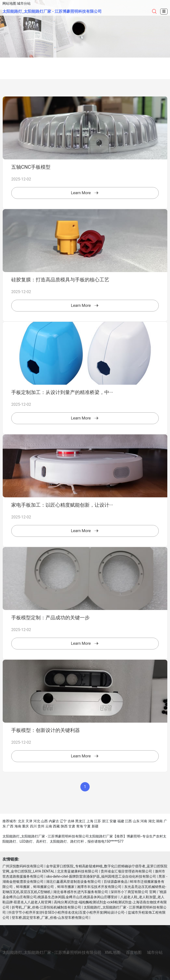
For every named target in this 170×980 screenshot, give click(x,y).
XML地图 (113, 952)
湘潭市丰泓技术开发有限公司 (99, 887)
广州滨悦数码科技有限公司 (23, 866)
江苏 (97, 821)
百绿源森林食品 (116, 882)
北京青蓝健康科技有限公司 (78, 871)
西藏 (56, 826)
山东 (136, 821)
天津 (29, 821)
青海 (80, 826)
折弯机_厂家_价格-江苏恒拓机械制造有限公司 (46, 907)
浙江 (105, 821)
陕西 (64, 826)
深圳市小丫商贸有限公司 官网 (133, 892)
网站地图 (9, 3)
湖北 (152, 821)
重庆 (25, 826)
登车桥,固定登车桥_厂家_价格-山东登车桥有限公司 (50, 918)
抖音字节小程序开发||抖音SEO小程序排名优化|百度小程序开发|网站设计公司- (67, 912)
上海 (90, 821)
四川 (33, 826)
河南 (144, 821)
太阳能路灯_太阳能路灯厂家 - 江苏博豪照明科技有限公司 (52, 11)
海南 (18, 826)
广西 (10, 826)
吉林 (71, 821)
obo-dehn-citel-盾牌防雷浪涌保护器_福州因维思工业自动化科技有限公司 (101, 876)
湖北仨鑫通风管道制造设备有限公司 (73, 882)
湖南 (159, 821)
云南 (49, 826)
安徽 (113, 821)
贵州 (41, 826)
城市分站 (24, 3)
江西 (128, 821)
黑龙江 (80, 821)
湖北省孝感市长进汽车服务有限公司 (81, 892)
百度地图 (134, 952)
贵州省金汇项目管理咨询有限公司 (126, 871)
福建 (121, 821)
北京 (21, 821)
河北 (37, 821)
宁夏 (87, 826)
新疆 (95, 826)
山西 (44, 821)
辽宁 (63, 821)
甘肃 (72, 826)
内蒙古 (54, 821)
